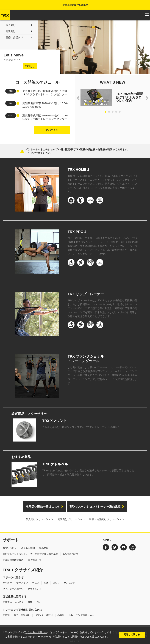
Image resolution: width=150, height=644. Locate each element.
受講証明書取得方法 (13, 560)
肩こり (40, 602)
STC (11, 91)
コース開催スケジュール (37, 82)
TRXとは (30, 66)
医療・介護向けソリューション (107, 519)
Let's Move (14, 55)
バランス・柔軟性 (44, 615)
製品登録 (44, 548)
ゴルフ (56, 583)
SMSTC (11, 116)
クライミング (35, 589)
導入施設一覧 (35, 560)
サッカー (7, 583)
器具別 (61, 615)
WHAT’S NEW (113, 82)
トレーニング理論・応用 (81, 615)
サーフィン (22, 583)
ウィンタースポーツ (13, 589)
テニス (36, 583)
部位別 (6, 615)
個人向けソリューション (40, 519)
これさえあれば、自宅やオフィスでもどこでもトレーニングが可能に (81, 427)
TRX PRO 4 (77, 232)
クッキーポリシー (37, 632)
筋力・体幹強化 (22, 615)
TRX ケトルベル (55, 464)
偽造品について (70, 554)
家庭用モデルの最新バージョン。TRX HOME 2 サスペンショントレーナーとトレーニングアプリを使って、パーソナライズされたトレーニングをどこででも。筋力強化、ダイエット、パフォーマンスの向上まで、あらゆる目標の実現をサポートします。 (103, 184)
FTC (11, 103)
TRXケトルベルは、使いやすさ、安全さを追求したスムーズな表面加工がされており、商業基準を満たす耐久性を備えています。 (88, 472)
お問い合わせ (10, 548)
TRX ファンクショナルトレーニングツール (86, 359)
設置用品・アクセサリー (29, 414)
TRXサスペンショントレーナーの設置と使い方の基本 (30, 554)
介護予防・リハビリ (13, 602)
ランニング (70, 583)
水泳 (46, 583)
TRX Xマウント (55, 421)
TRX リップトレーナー (86, 294)
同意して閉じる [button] (132, 635)
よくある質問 (28, 548)
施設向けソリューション (71, 519)
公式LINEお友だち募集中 (75, 5)
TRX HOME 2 (78, 169)
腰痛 (30, 602)
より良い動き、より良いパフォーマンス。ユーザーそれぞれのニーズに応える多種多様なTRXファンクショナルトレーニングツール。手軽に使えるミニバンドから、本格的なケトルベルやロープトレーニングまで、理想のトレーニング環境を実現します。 (102, 375)
